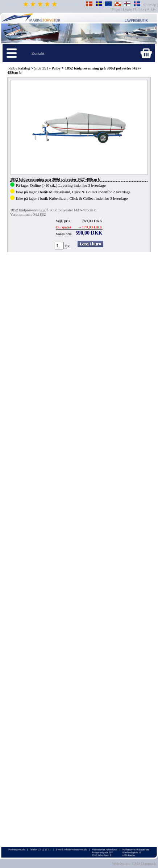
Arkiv (152, 9)
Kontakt (38, 53)
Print (117, 9)
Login (128, 9)
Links (140, 9)
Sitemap (150, 5)
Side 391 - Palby (47, 68)
